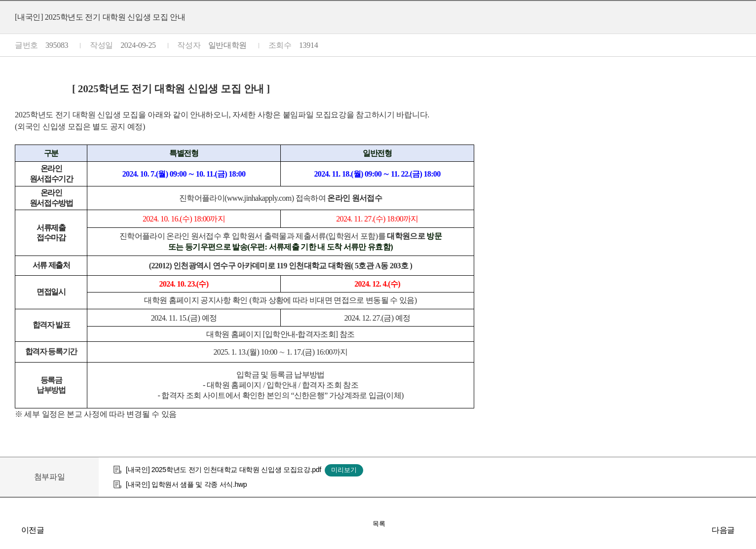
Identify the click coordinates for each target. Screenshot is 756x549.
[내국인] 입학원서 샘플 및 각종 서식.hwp (186, 484)
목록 (379, 524)
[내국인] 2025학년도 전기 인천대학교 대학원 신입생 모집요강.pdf (224, 470)
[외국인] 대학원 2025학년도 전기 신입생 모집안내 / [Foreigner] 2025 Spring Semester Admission (746, 530)
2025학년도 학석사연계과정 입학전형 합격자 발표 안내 (10, 530)
